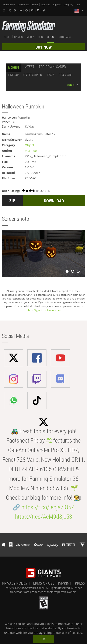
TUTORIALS (64, 37)
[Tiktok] (45, 10)
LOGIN (71, 85)
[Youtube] (21, 10)
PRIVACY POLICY (15, 583)
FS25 (51, 75)
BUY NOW (44, 47)
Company (68, 5)
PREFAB (14, 75)
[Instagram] (27, 10)
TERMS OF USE (43, 583)
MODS (50, 37)
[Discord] (39, 10)
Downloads (23, 5)
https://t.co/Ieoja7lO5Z (48, 507)
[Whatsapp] (4, 10)
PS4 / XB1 (66, 75)
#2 (49, 441)
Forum (35, 5)
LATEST (29, 67)
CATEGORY (31, 75)
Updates (46, 5)
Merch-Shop (9, 5)
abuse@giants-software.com (44, 310)
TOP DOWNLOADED (52, 67)
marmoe (31, 151)
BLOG (7, 37)
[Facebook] (15, 10)
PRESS (80, 583)
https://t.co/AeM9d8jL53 (44, 517)
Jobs (78, 5)
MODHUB (14, 67)
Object (29, 145)
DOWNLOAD (54, 201)
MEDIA (30, 37)
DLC (40, 37)
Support (57, 5)
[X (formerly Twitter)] (10, 10)
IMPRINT (65, 583)
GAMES (18, 37)
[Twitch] (33, 10)
